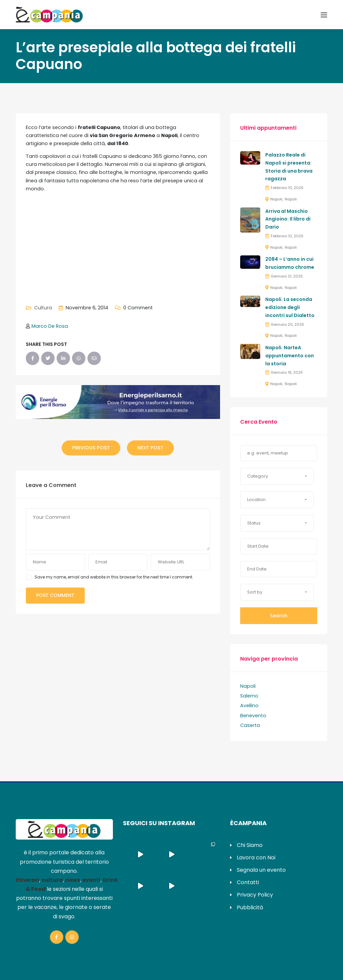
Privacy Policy (255, 895)
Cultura (43, 308)
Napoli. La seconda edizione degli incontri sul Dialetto (290, 307)
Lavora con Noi (256, 857)
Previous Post (91, 448)
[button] (277, 476)
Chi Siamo (250, 845)
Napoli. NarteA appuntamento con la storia (290, 356)
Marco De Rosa (50, 326)
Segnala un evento (261, 870)
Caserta (250, 725)
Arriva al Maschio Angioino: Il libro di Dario (288, 219)
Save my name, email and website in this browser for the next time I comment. (114, 577)
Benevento (253, 716)
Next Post (150, 448)
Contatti (248, 882)
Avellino (249, 706)
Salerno (249, 696)
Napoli (276, 199)
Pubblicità (250, 907)
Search (279, 616)
